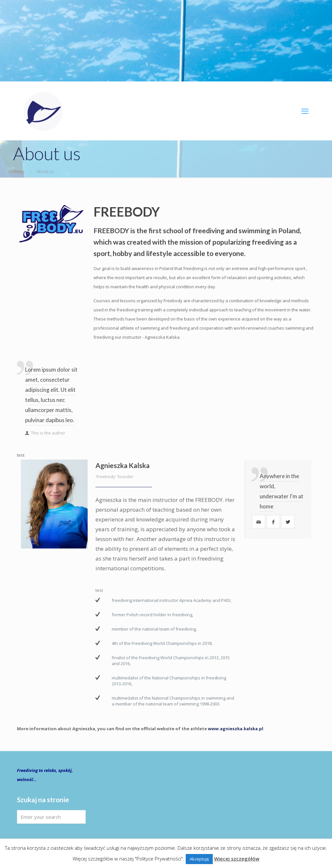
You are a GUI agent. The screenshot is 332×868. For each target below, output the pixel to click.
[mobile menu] (305, 111)
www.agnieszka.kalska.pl (236, 729)
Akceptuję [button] (199, 859)
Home (19, 171)
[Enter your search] (51, 817)
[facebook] (273, 522)
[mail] (259, 522)
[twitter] (288, 522)
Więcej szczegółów (237, 859)
